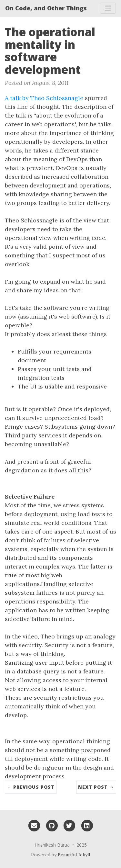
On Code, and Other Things (46, 8)
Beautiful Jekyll (74, 855)
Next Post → (96, 787)
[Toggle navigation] (108, 8)
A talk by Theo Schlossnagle (44, 98)
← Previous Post (31, 787)
